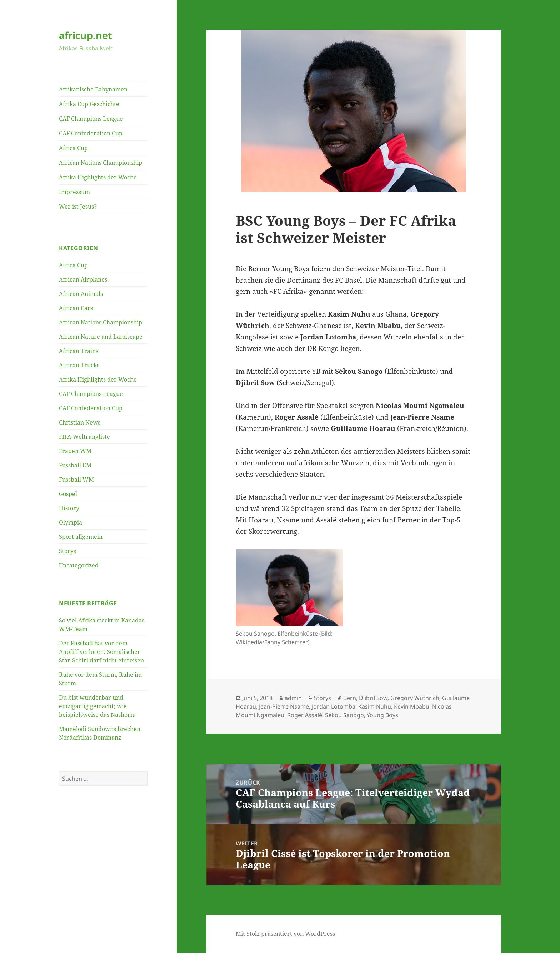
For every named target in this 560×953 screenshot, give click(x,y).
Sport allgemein (81, 537)
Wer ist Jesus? (78, 207)
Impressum (74, 192)
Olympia (71, 522)
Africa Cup (73, 148)
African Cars (76, 308)
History (69, 508)
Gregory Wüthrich (415, 698)
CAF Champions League (91, 119)
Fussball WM (76, 480)
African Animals (81, 294)
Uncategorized (79, 565)
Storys (67, 551)
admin (293, 698)
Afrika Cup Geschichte (89, 104)
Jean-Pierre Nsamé (284, 706)
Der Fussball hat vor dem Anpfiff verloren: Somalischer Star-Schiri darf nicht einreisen (101, 652)
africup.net (86, 35)
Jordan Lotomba (334, 706)
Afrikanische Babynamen (93, 89)
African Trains (79, 351)
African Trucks (79, 365)
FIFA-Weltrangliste (84, 437)
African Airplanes (83, 279)
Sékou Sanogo (344, 715)
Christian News (80, 422)
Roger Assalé (305, 715)
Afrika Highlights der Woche (98, 177)
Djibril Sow (373, 698)
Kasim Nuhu (375, 706)
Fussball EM (75, 465)
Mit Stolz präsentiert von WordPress (285, 934)
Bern (350, 698)
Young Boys (382, 715)
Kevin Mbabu (412, 706)
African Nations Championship (101, 163)
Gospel (68, 494)
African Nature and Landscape (101, 337)
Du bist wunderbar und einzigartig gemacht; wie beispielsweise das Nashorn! (97, 706)
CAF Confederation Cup (91, 133)
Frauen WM (75, 451)
